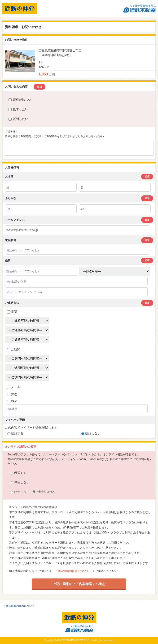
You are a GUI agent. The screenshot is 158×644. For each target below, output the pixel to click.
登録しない (91, 433)
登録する (15, 433)
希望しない (20, 482)
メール (14, 387)
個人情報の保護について (20, 606)
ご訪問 (14, 349)
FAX (12, 401)
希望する (18, 473)
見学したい (18, 109)
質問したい (18, 119)
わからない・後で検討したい (32, 492)
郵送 (12, 394)
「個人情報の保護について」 (73, 571)
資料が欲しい (20, 100)
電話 (12, 312)
